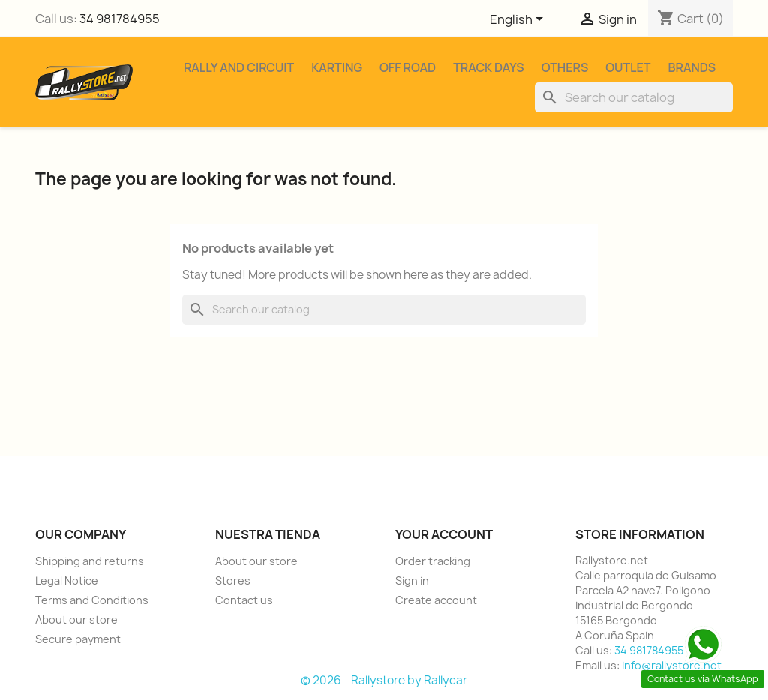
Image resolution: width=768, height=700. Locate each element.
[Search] (634, 97)
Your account (444, 534)
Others (565, 67)
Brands (691, 67)
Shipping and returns (90, 561)
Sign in (412, 580)
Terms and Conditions (92, 600)
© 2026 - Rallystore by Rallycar (384, 680)
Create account (436, 600)
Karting (337, 67)
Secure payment (78, 639)
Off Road (408, 67)
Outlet (628, 67)
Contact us (244, 600)
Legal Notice (67, 580)
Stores (233, 580)
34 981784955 (120, 19)
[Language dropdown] (519, 20)
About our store (76, 619)
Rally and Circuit (239, 67)
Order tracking (433, 561)
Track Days (489, 67)
